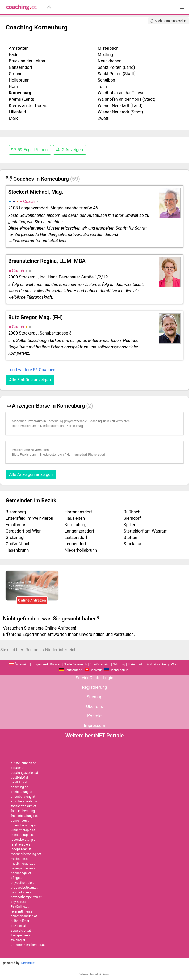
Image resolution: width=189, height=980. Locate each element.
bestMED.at (19, 782)
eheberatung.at (22, 792)
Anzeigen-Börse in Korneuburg (49, 406)
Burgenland (40, 664)
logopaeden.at (21, 849)
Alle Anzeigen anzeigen (31, 474)
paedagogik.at (21, 873)
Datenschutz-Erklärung (94, 974)
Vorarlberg (161, 664)
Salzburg (119, 664)
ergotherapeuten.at (24, 801)
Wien (175, 664)
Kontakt (94, 716)
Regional (33, 650)
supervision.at (21, 931)
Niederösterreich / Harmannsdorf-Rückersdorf (73, 455)
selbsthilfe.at (20, 921)
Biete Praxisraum (24, 426)
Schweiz (93, 670)
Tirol (148, 664)
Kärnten (56, 664)
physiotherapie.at (23, 883)
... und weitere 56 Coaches (30, 370)
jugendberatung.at (24, 825)
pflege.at (17, 878)
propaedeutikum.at (24, 888)
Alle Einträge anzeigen (30, 380)
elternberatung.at (23, 797)
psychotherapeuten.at (26, 897)
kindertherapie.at (23, 830)
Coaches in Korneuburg (43, 179)
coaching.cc (20, 787)
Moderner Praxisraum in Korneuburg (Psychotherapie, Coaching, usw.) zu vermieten (71, 421)
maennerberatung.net (26, 854)
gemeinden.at (21, 821)
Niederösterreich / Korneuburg (62, 426)
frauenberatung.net (24, 816)
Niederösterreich (61, 650)
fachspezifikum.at (24, 806)
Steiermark (135, 664)
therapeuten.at (21, 935)
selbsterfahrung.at (24, 916)
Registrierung (94, 687)
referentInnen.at (22, 911)
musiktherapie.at (23, 864)
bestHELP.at (19, 778)
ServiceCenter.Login (95, 678)
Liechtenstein (116, 670)
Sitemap (94, 697)
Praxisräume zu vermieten (30, 450)
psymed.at (18, 902)
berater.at (18, 768)
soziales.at (18, 926)
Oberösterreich (100, 664)
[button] (182, 7)
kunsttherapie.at (22, 835)
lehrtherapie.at (21, 844)
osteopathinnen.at (24, 868)
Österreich (19, 664)
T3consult (27, 963)
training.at (18, 940)
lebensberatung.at (24, 840)
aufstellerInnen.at (23, 763)
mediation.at (20, 859)
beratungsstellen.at (25, 773)
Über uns (94, 706)
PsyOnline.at (20, 907)
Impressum (94, 726)
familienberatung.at (25, 811)
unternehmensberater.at (28, 945)
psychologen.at (22, 892)
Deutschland (71, 670)
